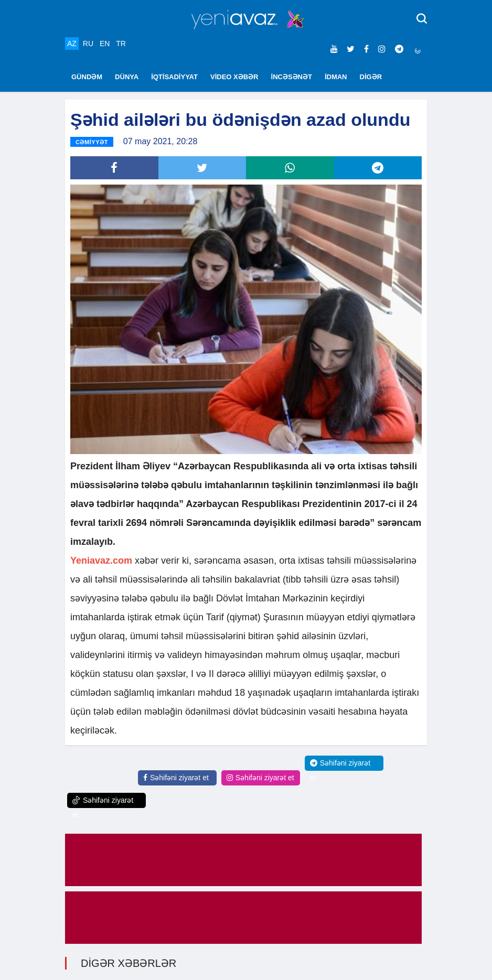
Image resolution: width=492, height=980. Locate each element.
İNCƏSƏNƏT (292, 77)
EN (105, 44)
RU (88, 44)
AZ (72, 44)
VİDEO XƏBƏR (234, 77)
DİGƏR (371, 77)
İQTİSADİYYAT (174, 77)
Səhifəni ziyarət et (176, 778)
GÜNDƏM (87, 77)
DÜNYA (127, 77)
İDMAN (336, 77)
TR (121, 44)
